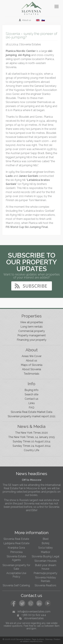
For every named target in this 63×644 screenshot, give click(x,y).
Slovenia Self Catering (16, 585)
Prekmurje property (45, 573)
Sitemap (49, 639)
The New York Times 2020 (32, 433)
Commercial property (32, 331)
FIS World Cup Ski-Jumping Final (27, 227)
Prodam (57, 639)
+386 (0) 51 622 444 (34, 615)
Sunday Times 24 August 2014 (32, 446)
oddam (26, 641)
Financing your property (32, 340)
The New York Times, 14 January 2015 (32, 437)
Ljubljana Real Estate (16, 543)
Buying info (32, 390)
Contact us (32, 399)
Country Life (32, 450)
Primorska (16, 552)
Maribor (46, 552)
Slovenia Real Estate (16, 539)
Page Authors (38, 639)
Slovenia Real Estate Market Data (32, 412)
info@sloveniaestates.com (34, 612)
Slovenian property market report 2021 (32, 416)
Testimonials (32, 374)
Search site (32, 394)
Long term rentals (32, 327)
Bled (46, 539)
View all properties (32, 322)
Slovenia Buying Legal (46, 556)
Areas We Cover (32, 356)
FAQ (32, 408)
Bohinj (45, 543)
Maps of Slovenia (32, 365)
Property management (32, 335)
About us (25, 20)
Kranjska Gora (16, 548)
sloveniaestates (34, 618)
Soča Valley (46, 548)
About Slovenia (32, 369)
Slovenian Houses (46, 561)
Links (32, 403)
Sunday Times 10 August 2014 (32, 441)
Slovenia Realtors (45, 585)
